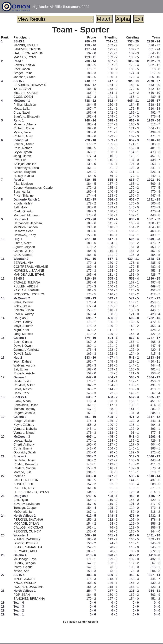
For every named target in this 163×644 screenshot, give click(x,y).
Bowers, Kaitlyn (24, 65)
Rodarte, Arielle (24, 373)
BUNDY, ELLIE (24, 484)
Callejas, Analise (25, 164)
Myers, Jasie (22, 132)
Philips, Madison (25, 105)
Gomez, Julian (23, 251)
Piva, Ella (20, 160)
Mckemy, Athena (25, 124)
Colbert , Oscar (24, 128)
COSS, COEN (23, 97)
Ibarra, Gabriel (23, 567)
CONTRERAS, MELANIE (31, 267)
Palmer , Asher (24, 144)
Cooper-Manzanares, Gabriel (33, 188)
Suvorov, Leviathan (27, 504)
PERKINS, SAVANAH (28, 520)
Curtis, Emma (23, 448)
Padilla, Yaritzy (24, 314)
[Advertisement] (81, 636)
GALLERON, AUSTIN (28, 53)
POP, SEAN (22, 595)
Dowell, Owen (23, 346)
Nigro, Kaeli (22, 330)
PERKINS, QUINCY (27, 531)
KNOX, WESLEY (25, 583)
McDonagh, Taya (25, 559)
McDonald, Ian (24, 512)
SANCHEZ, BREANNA (29, 599)
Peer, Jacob (22, 69)
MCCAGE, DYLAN (26, 524)
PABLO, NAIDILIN (26, 480)
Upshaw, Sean (24, 231)
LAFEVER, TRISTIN (27, 49)
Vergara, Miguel (24, 433)
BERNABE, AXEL (26, 551)
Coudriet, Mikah (24, 385)
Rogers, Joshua (24, 413)
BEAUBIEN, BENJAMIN (30, 85)
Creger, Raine (23, 73)
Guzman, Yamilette (27, 350)
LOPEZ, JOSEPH (26, 543)
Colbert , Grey (23, 136)
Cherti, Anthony (24, 445)
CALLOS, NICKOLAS (28, 528)
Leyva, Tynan (23, 152)
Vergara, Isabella (25, 429)
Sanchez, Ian (23, 192)
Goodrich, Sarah (25, 452)
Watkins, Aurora (24, 365)
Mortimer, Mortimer (27, 215)
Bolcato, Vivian (24, 310)
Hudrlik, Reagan (25, 563)
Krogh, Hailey (23, 203)
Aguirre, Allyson (24, 247)
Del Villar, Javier (25, 460)
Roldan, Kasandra (26, 464)
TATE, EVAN (22, 89)
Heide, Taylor (23, 381)
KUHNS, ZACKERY (27, 539)
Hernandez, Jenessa (28, 223)
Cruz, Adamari (23, 255)
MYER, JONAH (24, 579)
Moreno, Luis (22, 472)
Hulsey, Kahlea (24, 176)
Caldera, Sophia (25, 468)
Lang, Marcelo (23, 334)
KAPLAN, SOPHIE (26, 290)
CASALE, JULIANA (27, 282)
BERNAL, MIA (23, 263)
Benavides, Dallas (26, 405)
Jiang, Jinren (22, 156)
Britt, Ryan (21, 500)
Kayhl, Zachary (24, 425)
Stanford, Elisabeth (27, 116)
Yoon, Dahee (22, 362)
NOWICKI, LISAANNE (29, 271)
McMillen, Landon (26, 227)
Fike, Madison (23, 184)
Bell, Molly (21, 207)
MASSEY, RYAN (25, 57)
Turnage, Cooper (25, 508)
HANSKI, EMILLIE (26, 45)
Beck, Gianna (23, 342)
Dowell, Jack (22, 354)
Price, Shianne (24, 196)
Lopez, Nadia (23, 441)
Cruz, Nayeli (22, 113)
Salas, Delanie (24, 302)
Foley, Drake (22, 306)
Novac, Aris (21, 571)
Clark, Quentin (23, 211)
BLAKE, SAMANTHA (28, 547)
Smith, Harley (23, 322)
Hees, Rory (21, 393)
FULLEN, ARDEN (26, 286)
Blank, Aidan (22, 401)
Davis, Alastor (23, 389)
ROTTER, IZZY (24, 488)
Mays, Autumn (23, 326)
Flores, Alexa (22, 243)
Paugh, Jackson (25, 421)
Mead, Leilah (22, 109)
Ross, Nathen (23, 148)
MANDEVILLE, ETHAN (29, 275)
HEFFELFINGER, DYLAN (31, 492)
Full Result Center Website (80, 622)
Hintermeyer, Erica (26, 168)
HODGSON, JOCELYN (29, 294)
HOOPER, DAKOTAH (28, 587)
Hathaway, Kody (25, 235)
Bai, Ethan (21, 369)
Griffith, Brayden (25, 172)
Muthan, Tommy (25, 409)
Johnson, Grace (24, 77)
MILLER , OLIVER (26, 93)
